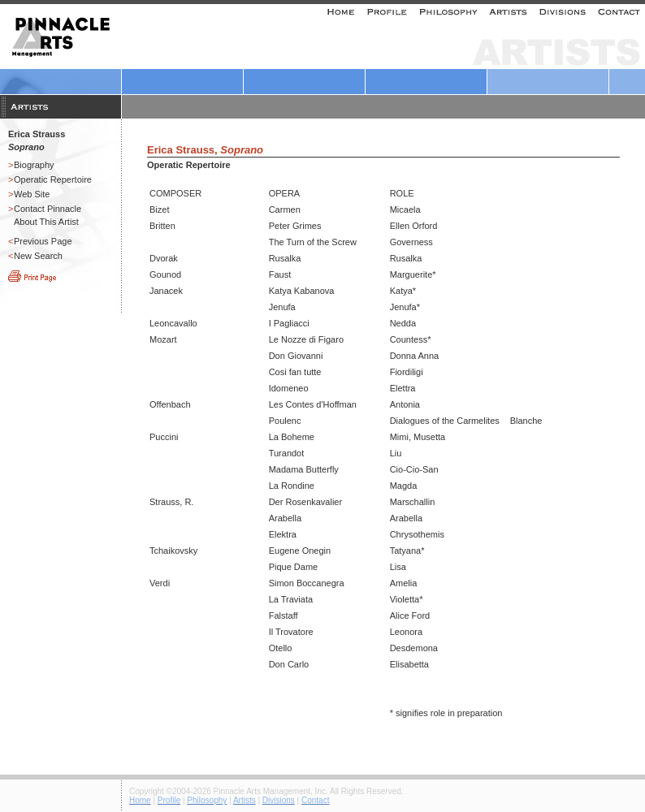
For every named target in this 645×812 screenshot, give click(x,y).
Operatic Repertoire (53, 179)
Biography (34, 165)
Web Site (32, 194)
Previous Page (43, 241)
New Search (38, 256)
